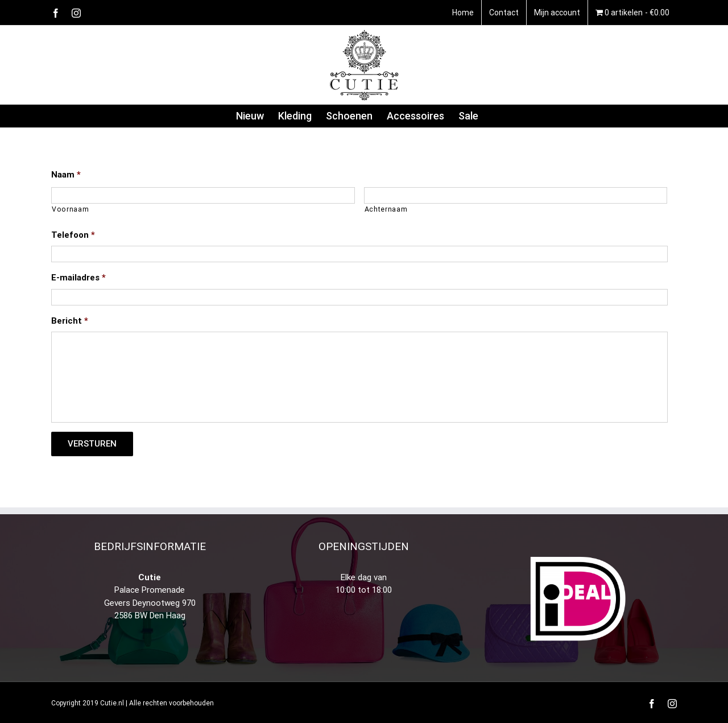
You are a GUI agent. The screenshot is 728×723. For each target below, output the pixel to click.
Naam (66, 175)
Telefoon (73, 235)
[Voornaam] (203, 195)
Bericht (70, 321)
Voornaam (70, 209)
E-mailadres (78, 278)
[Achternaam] (516, 195)
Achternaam (386, 209)
